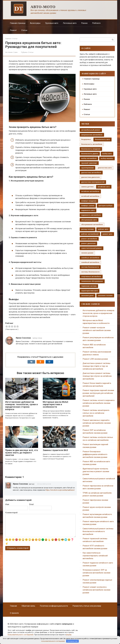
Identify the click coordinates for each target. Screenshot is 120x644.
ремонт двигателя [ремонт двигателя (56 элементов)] (88, 243)
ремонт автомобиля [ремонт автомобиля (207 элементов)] (89, 239)
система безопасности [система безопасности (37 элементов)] (90, 267)
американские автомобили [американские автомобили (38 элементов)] (92, 135)
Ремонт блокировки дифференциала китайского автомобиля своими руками (95, 454)
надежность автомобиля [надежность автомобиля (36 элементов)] (91, 215)
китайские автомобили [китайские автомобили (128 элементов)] (90, 191)
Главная (13, 606)
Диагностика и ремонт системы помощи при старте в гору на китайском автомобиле (97, 366)
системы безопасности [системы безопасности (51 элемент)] (90, 272)
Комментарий (11, 513)
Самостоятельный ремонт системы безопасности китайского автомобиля (98, 531)
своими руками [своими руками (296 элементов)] (87, 253)
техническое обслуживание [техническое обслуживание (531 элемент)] (92, 281)
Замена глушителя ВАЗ (55, 450)
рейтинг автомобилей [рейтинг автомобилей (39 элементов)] (90, 234)
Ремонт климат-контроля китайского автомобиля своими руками (97, 330)
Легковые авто (70, 23)
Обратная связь (28, 606)
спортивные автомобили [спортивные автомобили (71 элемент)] (91, 277)
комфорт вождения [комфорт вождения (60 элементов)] (89, 201)
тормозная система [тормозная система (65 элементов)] (89, 286)
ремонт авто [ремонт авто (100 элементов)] (108, 234)
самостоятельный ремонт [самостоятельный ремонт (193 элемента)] (92, 248)
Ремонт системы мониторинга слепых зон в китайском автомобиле (96, 413)
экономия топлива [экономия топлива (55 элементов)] (105, 295)
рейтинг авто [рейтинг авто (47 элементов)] (103, 229)
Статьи (24, 30)
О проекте (14, 613)
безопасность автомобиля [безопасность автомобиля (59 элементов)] (92, 144)
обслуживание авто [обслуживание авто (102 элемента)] (89, 220)
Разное (84, 23)
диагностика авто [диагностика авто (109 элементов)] (105, 168)
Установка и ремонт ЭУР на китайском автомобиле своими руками (96, 573)
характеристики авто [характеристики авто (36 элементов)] (90, 291)
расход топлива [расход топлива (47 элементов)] (88, 229)
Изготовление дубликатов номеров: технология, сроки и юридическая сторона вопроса (22, 406)
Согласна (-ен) (72, 641)
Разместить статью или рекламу (87, 606)
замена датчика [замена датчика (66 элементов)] (87, 187)
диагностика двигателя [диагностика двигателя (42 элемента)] (91, 177)
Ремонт (13, 30)
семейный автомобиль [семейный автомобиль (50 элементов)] (90, 262)
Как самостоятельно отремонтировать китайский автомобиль (95, 556)
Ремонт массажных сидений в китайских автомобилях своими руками (97, 423)
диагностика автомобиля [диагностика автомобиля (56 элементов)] (91, 173)
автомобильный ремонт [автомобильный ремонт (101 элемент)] (91, 130)
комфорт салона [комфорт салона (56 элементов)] (88, 206)
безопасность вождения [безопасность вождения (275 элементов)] (91, 149)
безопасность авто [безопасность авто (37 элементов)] (102, 139)
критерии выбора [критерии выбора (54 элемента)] (105, 206)
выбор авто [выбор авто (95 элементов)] (107, 154)
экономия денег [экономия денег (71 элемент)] (88, 295)
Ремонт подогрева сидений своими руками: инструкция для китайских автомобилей (98, 393)
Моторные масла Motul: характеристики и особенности (56, 404)
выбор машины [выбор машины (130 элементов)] (107, 158)
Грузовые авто (52, 23)
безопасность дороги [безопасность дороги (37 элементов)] (90, 154)
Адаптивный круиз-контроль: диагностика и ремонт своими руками (96, 471)
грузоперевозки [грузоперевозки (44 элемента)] (88, 168)
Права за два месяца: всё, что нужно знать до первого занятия (22, 453)
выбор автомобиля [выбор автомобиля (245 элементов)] (89, 158)
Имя (7, 504)
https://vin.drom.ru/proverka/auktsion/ (60, 490)
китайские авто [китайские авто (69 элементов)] (104, 187)
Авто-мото (43, 7)
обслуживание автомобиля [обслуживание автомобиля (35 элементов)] (92, 225)
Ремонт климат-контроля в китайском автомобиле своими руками (96, 590)
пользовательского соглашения (21, 635)
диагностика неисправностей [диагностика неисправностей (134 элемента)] (93, 182)
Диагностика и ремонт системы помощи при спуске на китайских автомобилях (97, 376)
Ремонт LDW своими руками (95, 359)
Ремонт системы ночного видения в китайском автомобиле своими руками (99, 403)
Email (31, 504)
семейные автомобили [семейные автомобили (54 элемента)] (90, 258)
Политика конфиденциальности (54, 606)
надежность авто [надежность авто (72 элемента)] (88, 210)
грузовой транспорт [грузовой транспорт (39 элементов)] (89, 163)
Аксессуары (35, 23)
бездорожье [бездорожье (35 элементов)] (86, 139)
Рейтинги (96, 23)
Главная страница (18, 23)
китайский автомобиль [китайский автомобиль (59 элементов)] (90, 196)
